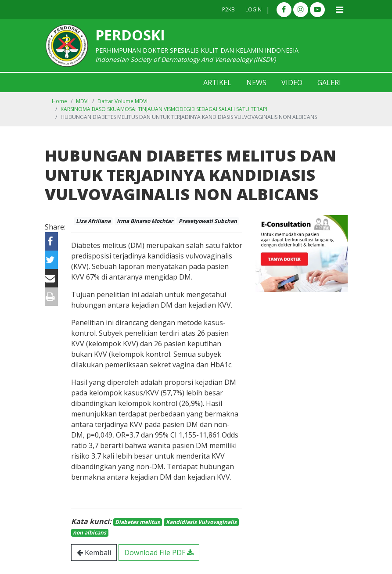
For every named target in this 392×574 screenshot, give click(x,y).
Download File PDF (159, 552)
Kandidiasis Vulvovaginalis (201, 522)
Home (59, 101)
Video (292, 83)
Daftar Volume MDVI (122, 101)
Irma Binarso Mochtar (145, 221)
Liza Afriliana (93, 221)
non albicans (90, 533)
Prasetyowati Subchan (208, 221)
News (256, 83)
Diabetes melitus (137, 522)
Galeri (329, 83)
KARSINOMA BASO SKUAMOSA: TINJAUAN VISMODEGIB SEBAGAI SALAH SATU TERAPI (164, 109)
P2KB (228, 9)
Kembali (94, 552)
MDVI (82, 101)
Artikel (217, 83)
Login (254, 9)
